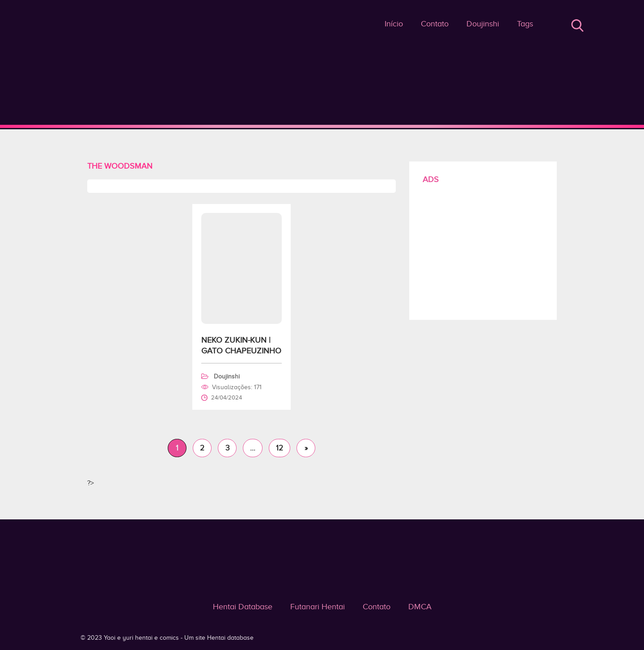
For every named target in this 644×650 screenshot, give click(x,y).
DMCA (420, 607)
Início (394, 24)
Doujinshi (483, 24)
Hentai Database (243, 607)
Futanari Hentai (318, 607)
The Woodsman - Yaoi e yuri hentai (322, 126)
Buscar (577, 25)
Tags (525, 24)
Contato (435, 24)
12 (280, 448)
